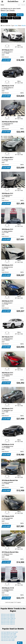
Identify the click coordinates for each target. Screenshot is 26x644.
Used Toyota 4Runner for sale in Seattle (9, 636)
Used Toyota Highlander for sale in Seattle (9, 632)
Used (4, 15)
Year (10, 18)
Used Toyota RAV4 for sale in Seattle (8, 635)
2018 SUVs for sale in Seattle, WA (8, 624)
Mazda (20, 15)
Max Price (17, 18)
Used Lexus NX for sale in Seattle (8, 640)
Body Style (12, 15)
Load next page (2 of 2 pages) (13, 602)
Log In (19, 5)
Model (4, 18)
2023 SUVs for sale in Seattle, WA (8, 617)
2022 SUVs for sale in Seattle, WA (8, 620)
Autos (2, 5)
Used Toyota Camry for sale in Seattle (9, 633)
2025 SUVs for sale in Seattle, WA (8, 614)
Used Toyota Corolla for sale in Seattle (9, 638)
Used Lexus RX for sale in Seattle (8, 639)
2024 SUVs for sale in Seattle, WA (8, 616)
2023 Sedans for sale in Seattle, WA (8, 618)
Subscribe (23, 5)
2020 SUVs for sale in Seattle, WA (8, 623)
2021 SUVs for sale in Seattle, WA (8, 621)
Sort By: (4, 21)
